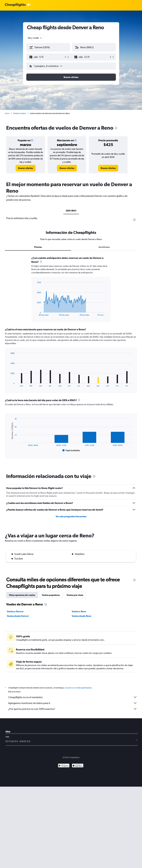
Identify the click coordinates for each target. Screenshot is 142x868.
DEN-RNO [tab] (71, 211)
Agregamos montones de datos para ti (73, 703)
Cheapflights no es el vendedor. (73, 697)
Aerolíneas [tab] (104, 247)
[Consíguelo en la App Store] (78, 766)
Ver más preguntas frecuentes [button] (71, 516)
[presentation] (116, 128)
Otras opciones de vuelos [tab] (22, 595)
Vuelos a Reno (79, 611)
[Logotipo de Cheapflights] (15, 5)
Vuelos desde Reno (81, 616)
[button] (47, 57)
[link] (26, 168)
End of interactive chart (35, 313)
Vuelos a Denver (15, 611)
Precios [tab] (38, 247)
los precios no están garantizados (78, 688)
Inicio (7, 113)
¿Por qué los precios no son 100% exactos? (73, 709)
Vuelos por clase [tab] (75, 595)
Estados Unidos (20, 113)
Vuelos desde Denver (18, 616)
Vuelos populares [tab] (51, 595)
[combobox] (35, 38)
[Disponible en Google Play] (64, 766)
